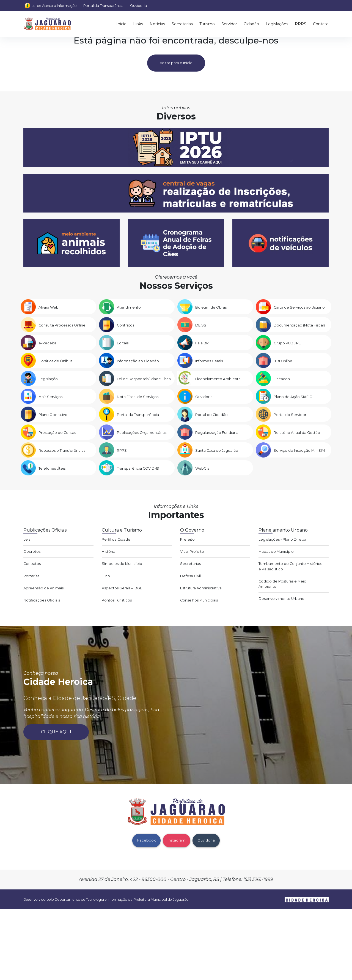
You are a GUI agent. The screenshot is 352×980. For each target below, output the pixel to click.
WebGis (202, 468)
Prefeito (187, 539)
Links (138, 24)
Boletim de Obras (211, 307)
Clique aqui (56, 732)
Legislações (277, 24)
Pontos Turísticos (117, 600)
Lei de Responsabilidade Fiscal (144, 379)
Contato (321, 24)
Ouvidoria (138, 6)
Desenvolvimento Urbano (281, 599)
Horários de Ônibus (55, 361)
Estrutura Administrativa (201, 588)
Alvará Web (49, 307)
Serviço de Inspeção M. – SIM (299, 450)
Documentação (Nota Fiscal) (299, 325)
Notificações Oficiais (42, 600)
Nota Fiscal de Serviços (138, 397)
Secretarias (182, 24)
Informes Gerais (209, 361)
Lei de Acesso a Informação (54, 6)
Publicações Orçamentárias (142, 433)
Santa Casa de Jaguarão (217, 450)
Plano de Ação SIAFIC (293, 397)
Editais (123, 343)
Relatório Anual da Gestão (297, 433)
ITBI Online (283, 361)
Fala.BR (202, 343)
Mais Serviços (50, 397)
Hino (106, 576)
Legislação (48, 379)
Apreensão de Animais (43, 588)
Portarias (31, 576)
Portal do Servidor (290, 415)
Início (121, 24)
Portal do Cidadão (211, 415)
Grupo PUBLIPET (288, 343)
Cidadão (251, 24)
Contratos (126, 325)
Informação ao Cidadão (138, 361)
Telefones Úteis (52, 468)
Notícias (157, 24)
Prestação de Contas (57, 433)
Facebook (146, 840)
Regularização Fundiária (217, 433)
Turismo (207, 24)
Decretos (32, 552)
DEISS (201, 325)
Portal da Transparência (103, 6)
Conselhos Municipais (199, 600)
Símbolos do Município (122, 564)
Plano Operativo (53, 415)
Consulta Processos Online (62, 325)
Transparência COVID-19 (138, 468)
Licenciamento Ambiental (218, 379)
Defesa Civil (190, 576)
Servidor (229, 24)
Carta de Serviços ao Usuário (299, 307)
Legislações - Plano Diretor (283, 539)
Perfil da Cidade (116, 539)
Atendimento (129, 307)
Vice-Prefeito (192, 552)
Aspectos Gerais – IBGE (122, 588)
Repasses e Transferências (62, 450)
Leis (27, 539)
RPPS (301, 24)
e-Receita (47, 343)
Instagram (177, 840)
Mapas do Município (276, 552)
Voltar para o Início (176, 63)
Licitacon (282, 379)
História (108, 552)
